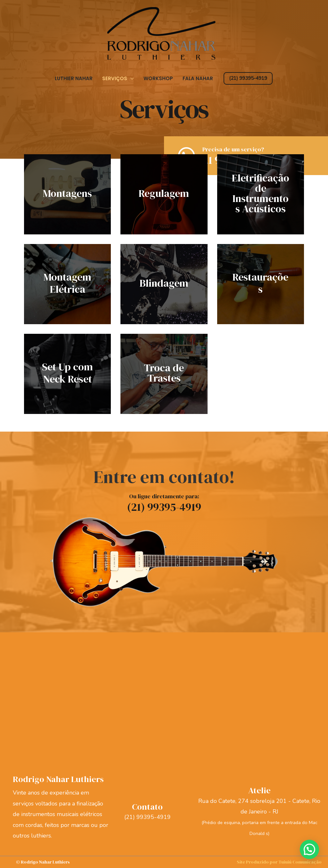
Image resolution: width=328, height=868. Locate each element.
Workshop (158, 78)
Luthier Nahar (74, 78)
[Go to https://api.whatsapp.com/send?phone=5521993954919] (249, 158)
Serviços (115, 78)
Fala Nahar (198, 78)
